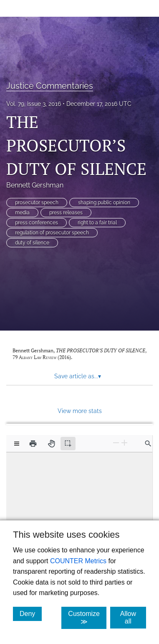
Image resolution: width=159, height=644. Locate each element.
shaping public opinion (104, 203)
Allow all (133, 617)
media (22, 213)
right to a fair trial (97, 223)
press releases (66, 213)
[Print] (33, 444)
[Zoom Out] (116, 443)
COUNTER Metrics (78, 561)
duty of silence (32, 243)
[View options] (17, 444)
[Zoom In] (124, 443)
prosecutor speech (37, 203)
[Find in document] (148, 444)
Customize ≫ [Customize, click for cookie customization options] (87, 618)
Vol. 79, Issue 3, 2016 (34, 104)
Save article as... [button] (78, 376)
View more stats (80, 411)
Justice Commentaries (50, 86)
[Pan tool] (51, 444)
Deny (31, 613)
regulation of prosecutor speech (52, 233)
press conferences (37, 223)
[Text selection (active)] (68, 444)
